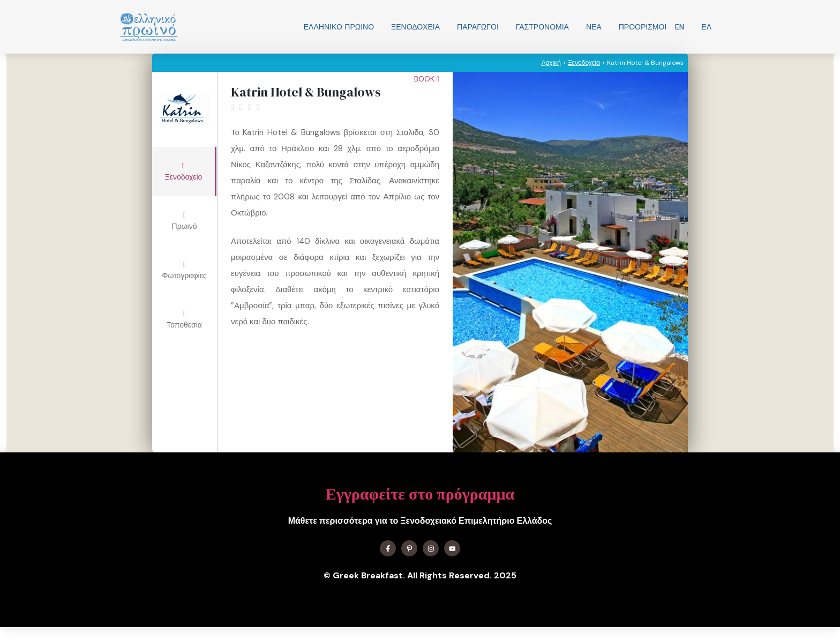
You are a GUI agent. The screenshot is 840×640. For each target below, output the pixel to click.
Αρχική (551, 63)
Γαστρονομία (542, 27)
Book (427, 79)
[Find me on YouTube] (452, 548)
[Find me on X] (409, 548)
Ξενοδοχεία (415, 27)
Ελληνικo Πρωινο (339, 27)
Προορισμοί (643, 27)
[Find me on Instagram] (431, 548)
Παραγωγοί (478, 27)
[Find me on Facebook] (388, 548)
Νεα (594, 27)
